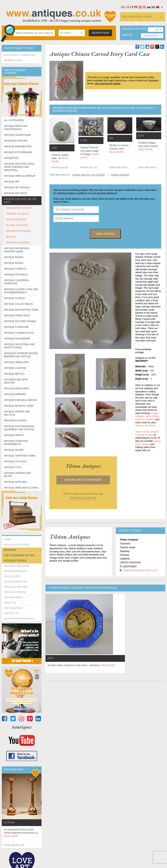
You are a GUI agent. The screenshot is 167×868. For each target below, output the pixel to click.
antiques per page (134, 29)
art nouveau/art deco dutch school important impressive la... (22, 833)
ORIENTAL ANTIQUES (18, 243)
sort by (127, 35)
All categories (14, 120)
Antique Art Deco (15, 193)
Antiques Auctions (16, 545)
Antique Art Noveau (17, 188)
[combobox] (72, 33)
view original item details (107, 84)
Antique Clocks (14, 298)
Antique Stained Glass (19, 333)
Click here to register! (20, 55)
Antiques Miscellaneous (20, 400)
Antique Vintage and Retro (17, 475)
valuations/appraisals (19, 619)
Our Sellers (12, 576)
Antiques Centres (16, 587)
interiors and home (145, 426)
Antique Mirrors (15, 394)
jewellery (150, 419)
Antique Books (14, 257)
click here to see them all (83, 498)
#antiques (22, 727)
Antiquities (11, 158)
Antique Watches (15, 482)
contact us (11, 613)
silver (148, 416)
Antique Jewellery (16, 362)
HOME (7, 539)
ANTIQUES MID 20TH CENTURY (16, 381)
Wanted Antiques (15, 571)
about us (10, 603)
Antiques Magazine (16, 566)
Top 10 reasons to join (19, 555)
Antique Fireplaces (17, 316)
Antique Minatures (16, 389)
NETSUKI (11, 237)
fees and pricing (15, 592)
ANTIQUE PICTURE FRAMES (20, 321)
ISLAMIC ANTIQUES (17, 225)
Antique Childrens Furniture (16, 282)
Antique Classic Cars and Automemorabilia (21, 291)
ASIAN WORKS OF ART (19, 208)
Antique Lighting (15, 368)
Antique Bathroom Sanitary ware (16, 250)
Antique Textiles (15, 462)
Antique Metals (14, 374)
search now (100, 33)
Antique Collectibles (18, 304)
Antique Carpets (15, 269)
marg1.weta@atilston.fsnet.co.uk (140, 570)
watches (140, 419)
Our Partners (13, 598)
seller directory (16, 582)
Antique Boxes (14, 263)
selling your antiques (148, 443)
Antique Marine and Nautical (17, 413)
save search (105, 234)
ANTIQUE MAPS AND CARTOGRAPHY (16, 128)
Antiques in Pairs (15, 421)
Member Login (13, 60)
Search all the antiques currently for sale (147, 433)
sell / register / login (137, 17)
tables (155, 416)
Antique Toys (13, 467)
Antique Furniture (16, 327)
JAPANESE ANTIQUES (18, 231)
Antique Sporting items (20, 456)
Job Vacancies (13, 608)
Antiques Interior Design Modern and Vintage (21, 355)
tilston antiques (83, 466)
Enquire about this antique (83, 480)
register (10, 550)
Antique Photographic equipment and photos (19, 428)
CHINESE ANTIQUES (17, 214)
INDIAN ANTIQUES (16, 220)
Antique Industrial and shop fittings (19, 346)
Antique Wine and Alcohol (21, 488)
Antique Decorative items (21, 310)
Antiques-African (15, 141)
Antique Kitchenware (18, 152)
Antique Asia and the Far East (20, 201)
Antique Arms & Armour (19, 176)
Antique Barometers (18, 147)
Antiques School (15, 561)
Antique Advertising (17, 135)
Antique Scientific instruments (16, 443)
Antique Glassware (17, 339)
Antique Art (12, 182)
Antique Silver (14, 450)
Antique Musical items (19, 406)
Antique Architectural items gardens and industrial (19, 167)
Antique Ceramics (16, 275)
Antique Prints (14, 435)
